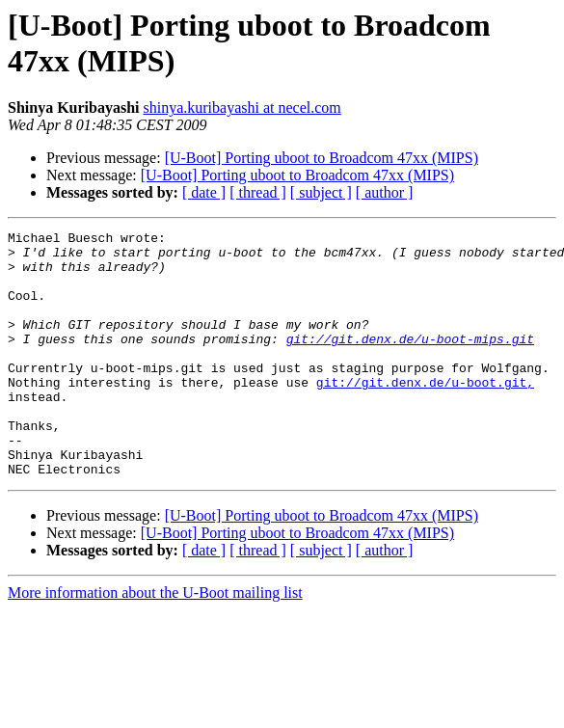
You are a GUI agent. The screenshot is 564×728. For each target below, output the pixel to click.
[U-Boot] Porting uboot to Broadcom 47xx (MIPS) (322, 158)
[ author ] (385, 192)
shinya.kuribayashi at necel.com (242, 108)
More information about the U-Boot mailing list (155, 642)
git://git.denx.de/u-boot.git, (425, 414)
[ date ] (204, 192)
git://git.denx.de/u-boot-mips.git (410, 362)
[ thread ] (258, 192)
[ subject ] (321, 192)
